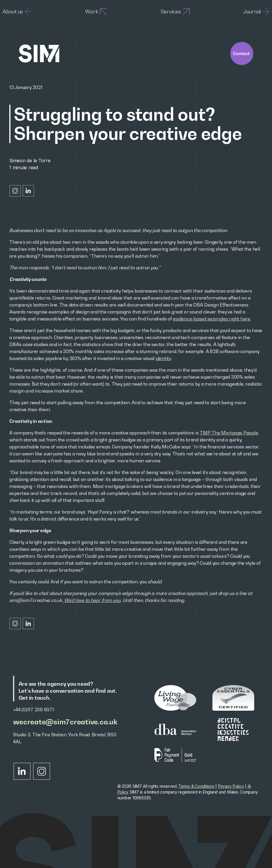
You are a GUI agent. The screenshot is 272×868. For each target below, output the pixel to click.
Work (96, 12)
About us (17, 12)
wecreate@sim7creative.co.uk (65, 722)
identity (163, 358)
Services (175, 12)
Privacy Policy (231, 786)
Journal (256, 12)
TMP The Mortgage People (229, 433)
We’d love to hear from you (92, 600)
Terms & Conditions (196, 786)
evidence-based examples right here (212, 319)
